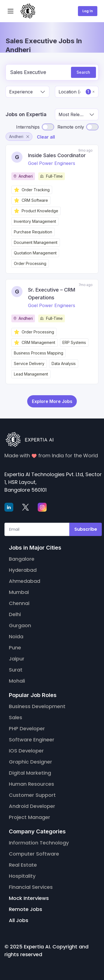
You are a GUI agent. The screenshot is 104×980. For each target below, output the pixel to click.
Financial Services (31, 887)
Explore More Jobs (52, 401)
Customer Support (32, 795)
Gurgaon (20, 625)
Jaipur (17, 659)
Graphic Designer (31, 762)
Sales (16, 717)
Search (83, 72)
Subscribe (86, 529)
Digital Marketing (30, 773)
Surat (16, 670)
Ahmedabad (25, 581)
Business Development (37, 706)
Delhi (15, 614)
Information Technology (39, 843)
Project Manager (30, 817)
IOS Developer (26, 751)
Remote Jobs (26, 909)
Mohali (17, 681)
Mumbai (19, 592)
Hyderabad (23, 570)
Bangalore (22, 559)
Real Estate (23, 865)
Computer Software (34, 854)
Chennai (19, 603)
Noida (16, 636)
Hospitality (22, 876)
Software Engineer (32, 740)
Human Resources (31, 784)
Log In (88, 11)
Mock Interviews (29, 898)
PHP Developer (27, 728)
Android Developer (32, 806)
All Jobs (19, 920)
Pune (15, 648)
